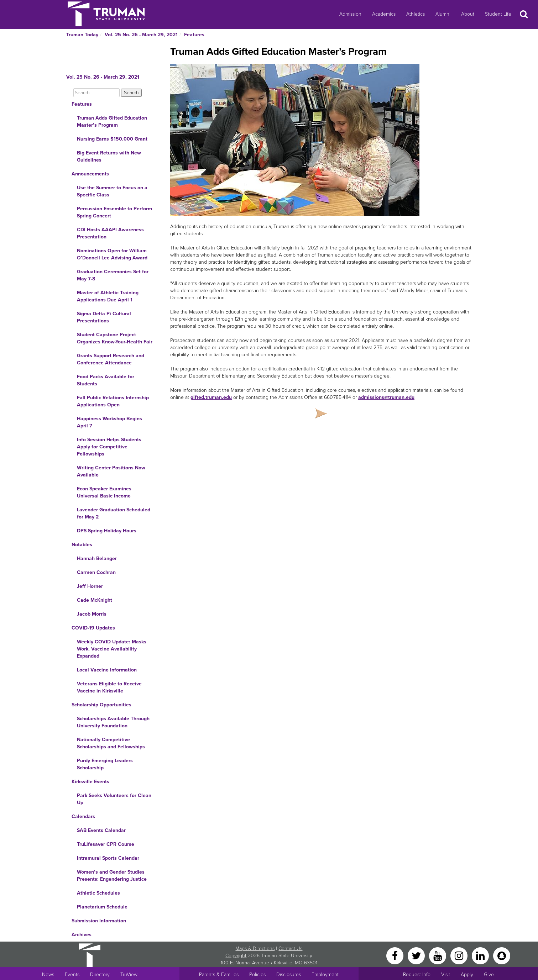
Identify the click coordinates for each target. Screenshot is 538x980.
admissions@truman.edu (386, 397)
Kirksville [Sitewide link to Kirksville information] (283, 963)
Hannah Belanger (97, 559)
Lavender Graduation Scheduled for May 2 (114, 513)
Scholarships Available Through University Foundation (113, 722)
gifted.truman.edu (211, 397)
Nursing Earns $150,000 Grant (112, 139)
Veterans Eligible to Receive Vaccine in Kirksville (109, 687)
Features (194, 35)
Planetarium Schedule (102, 907)
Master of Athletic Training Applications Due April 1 (108, 296)
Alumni (443, 14)
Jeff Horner (90, 586)
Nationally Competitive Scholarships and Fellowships (111, 743)
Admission (350, 14)
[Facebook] (396, 955)
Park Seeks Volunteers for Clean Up (114, 799)
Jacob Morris (92, 614)
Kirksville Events (90, 782)
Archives (82, 935)
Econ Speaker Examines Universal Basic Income (104, 492)
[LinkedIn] (481, 955)
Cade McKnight (95, 600)
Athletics (416, 14)
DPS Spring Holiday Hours (107, 531)
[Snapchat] (502, 955)
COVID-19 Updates (93, 628)
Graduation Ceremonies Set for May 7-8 (113, 275)
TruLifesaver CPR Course (106, 844)
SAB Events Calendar (101, 830)
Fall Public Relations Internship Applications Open (113, 401)
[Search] (96, 93)
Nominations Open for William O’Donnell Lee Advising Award (112, 254)
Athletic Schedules (98, 893)
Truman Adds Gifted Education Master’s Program (112, 122)
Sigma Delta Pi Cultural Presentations (104, 317)
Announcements (90, 174)
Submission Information (99, 921)
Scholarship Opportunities (101, 705)
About (468, 14)
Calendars (83, 816)
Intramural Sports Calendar (108, 858)
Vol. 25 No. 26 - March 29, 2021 (141, 35)
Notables (82, 545)
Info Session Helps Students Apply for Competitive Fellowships (109, 447)
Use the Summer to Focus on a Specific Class (112, 191)
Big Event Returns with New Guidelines (109, 156)
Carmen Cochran (96, 572)
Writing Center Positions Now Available (111, 471)
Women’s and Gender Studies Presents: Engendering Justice (112, 876)
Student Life (498, 14)
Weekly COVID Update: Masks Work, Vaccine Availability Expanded (112, 649)
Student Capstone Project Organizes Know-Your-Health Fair (115, 338)
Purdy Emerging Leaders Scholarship (105, 764)
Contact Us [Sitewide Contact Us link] (290, 949)
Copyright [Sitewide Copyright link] (236, 956)
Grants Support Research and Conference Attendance (111, 359)
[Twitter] (417, 955)
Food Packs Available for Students (106, 380)
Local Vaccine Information (107, 670)
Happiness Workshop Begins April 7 (109, 422)
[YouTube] (438, 955)
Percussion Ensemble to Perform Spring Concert (114, 212)
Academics (384, 14)
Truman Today (82, 35)
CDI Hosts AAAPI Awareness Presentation (110, 233)
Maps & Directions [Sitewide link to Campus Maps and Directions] (255, 949)
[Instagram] (460, 955)
